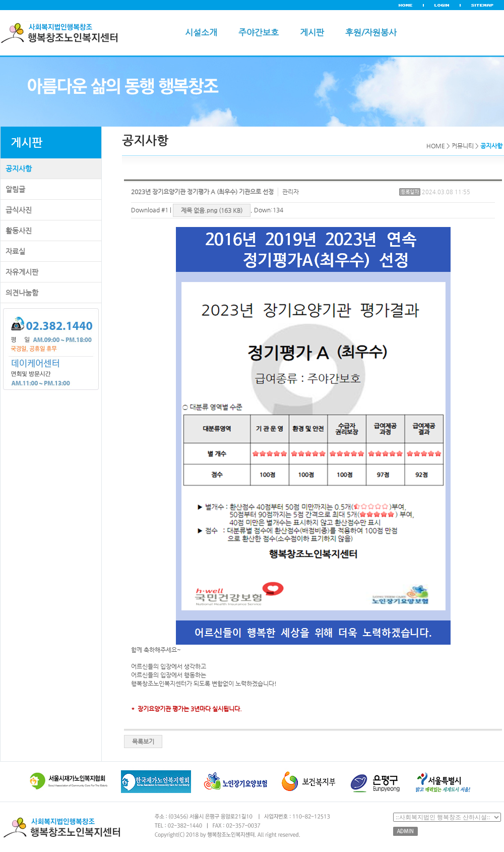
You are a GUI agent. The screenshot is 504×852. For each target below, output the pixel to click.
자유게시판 (22, 272)
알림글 (15, 189)
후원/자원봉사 (371, 32)
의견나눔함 (22, 293)
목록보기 (143, 742)
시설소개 (201, 32)
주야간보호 (259, 32)
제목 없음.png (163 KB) (212, 210)
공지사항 (19, 168)
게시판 (312, 32)
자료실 (15, 251)
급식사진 (19, 210)
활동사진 (19, 231)
